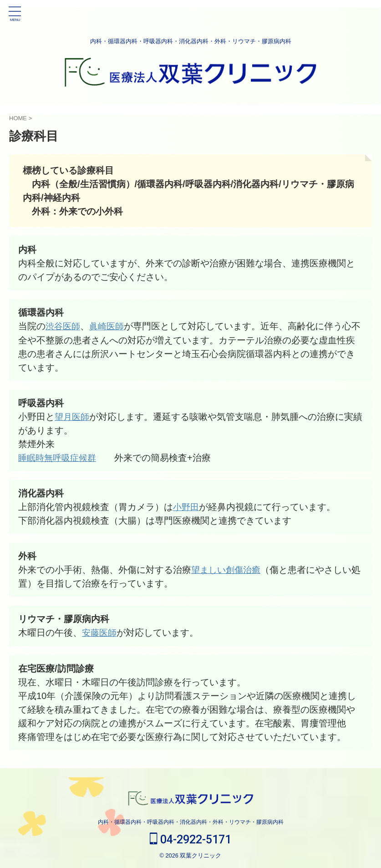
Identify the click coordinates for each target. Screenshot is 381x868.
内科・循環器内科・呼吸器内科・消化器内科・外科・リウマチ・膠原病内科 (191, 822)
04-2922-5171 (190, 839)
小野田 (187, 506)
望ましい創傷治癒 (228, 569)
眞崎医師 (109, 326)
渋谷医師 (64, 326)
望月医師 (73, 416)
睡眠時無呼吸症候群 (59, 457)
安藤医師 (100, 632)
